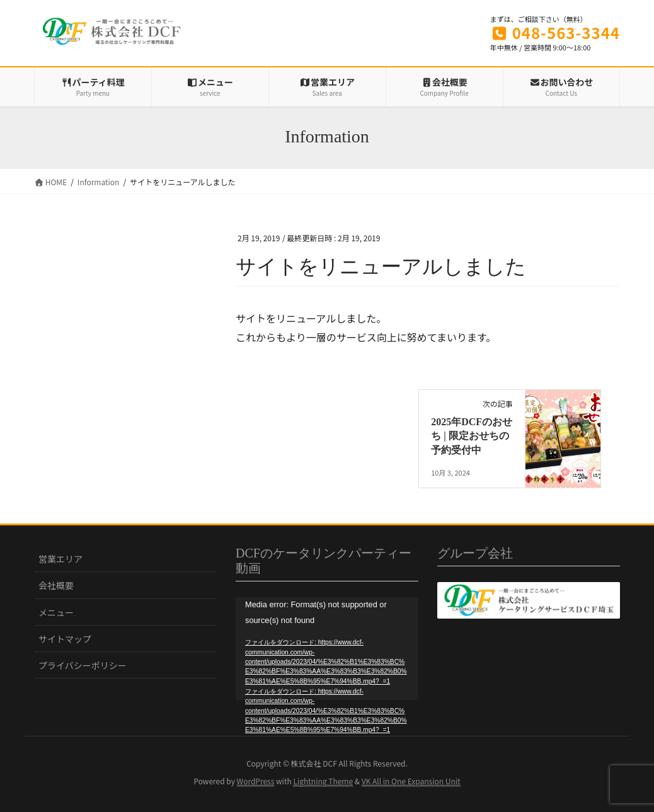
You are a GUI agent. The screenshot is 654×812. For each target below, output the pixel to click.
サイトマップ (65, 639)
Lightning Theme (323, 781)
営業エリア (60, 559)
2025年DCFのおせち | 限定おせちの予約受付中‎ (472, 436)
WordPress (256, 781)
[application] (327, 649)
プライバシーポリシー (83, 665)
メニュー (56, 612)
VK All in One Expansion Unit (411, 781)
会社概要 (56, 585)
